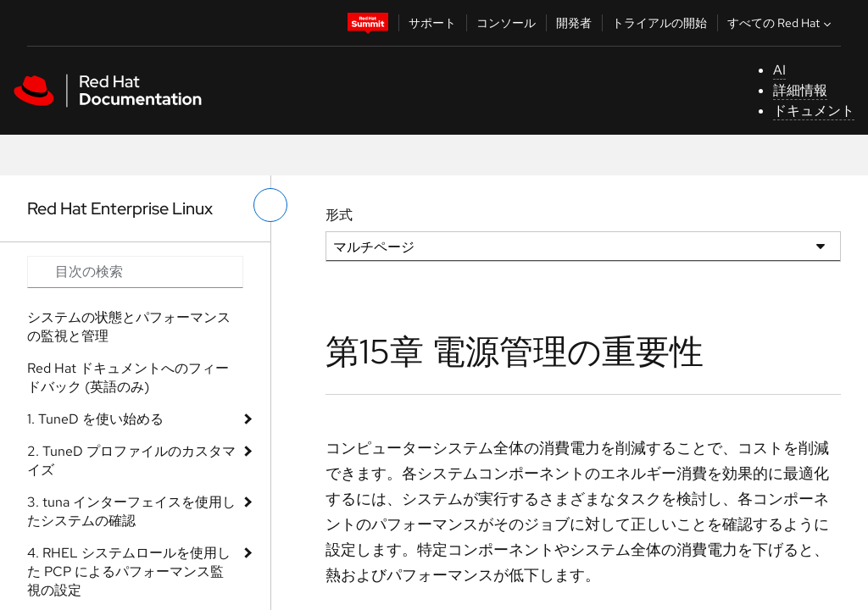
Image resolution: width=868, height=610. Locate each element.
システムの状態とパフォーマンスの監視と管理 (129, 327)
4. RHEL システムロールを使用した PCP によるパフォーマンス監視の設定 (129, 571)
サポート (432, 23)
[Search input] (135, 272)
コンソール (506, 23)
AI (779, 70)
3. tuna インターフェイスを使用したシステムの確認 (131, 511)
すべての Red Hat (781, 23)
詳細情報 (800, 90)
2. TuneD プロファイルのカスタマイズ (131, 460)
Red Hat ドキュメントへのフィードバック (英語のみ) (128, 377)
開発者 (574, 23)
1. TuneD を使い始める (95, 419)
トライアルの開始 (659, 23)
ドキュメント (814, 111)
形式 (339, 215)
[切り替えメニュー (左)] (270, 205)
